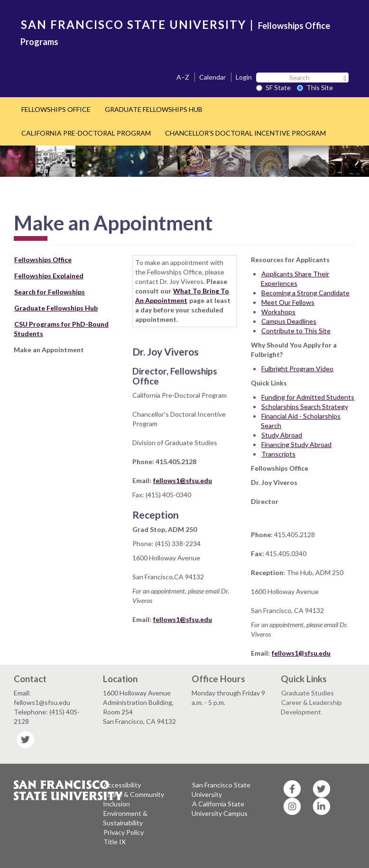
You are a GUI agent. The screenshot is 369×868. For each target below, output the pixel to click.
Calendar (212, 77)
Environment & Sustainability (125, 818)
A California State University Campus (220, 809)
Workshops (278, 312)
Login (244, 77)
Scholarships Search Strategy (305, 407)
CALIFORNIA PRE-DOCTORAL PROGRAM (86, 133)
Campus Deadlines (289, 321)
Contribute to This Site (296, 331)
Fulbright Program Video (297, 369)
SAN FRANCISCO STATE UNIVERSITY (134, 24)
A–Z (183, 77)
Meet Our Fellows (288, 302)
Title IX (115, 842)
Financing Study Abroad (296, 444)
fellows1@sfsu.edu (183, 480)
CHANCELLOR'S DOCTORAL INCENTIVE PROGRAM (245, 133)
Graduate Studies (308, 693)
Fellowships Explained (49, 276)
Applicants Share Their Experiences (295, 279)
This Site (315, 87)
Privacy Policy (124, 832)
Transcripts (278, 454)
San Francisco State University (221, 790)
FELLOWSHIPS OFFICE (56, 109)
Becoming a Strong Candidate (305, 293)
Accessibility (122, 785)
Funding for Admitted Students (308, 397)
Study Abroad (282, 435)
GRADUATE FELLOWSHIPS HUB (154, 109)
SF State (273, 87)
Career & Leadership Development (311, 707)
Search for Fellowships (50, 292)
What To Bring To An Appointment (182, 296)
